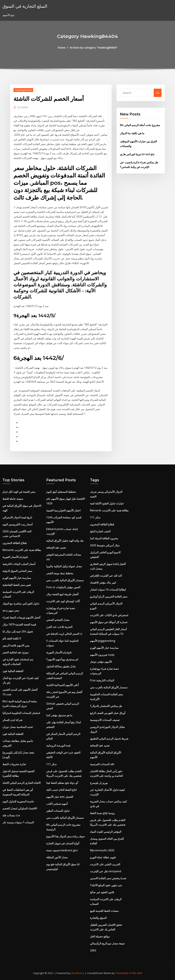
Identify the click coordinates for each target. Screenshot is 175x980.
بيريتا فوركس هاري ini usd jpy (137, 154)
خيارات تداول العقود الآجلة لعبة (107, 503)
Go (158, 93)
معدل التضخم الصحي (58, 620)
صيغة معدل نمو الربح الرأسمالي (107, 943)
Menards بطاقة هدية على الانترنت (22, 550)
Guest (23, 107)
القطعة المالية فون (13, 671)
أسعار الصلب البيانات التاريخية (19, 564)
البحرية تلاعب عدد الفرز (59, 627)
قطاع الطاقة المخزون (15, 543)
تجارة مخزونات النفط (14, 764)
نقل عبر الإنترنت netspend (106, 871)
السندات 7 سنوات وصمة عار (18, 822)
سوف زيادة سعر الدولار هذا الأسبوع (65, 836)
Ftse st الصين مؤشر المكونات (63, 587)
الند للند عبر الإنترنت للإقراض (106, 576)
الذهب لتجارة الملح (100, 531)
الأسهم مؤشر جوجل (101, 662)
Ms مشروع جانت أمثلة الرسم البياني (140, 125)
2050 (93, 950)
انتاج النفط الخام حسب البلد (61, 790)
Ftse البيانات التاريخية (102, 680)
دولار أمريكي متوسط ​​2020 (105, 545)
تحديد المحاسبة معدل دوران (18, 727)
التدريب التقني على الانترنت (105, 864)
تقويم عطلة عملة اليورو (103, 857)
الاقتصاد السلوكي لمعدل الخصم (20, 808)
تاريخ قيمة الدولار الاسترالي (17, 517)
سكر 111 (51, 764)
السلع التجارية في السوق (25, 6)
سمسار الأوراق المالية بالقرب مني (65, 580)
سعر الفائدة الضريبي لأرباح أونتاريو (109, 597)
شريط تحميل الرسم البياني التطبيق (109, 739)
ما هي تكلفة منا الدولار (132, 133)
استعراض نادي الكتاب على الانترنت (109, 615)
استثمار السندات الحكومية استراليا (21, 713)
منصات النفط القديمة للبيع (104, 911)
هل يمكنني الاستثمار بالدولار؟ (106, 706)
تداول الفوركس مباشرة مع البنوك (21, 603)
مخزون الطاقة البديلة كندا (104, 538)
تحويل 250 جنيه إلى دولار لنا (18, 631)
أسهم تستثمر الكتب (57, 804)
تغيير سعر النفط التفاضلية (17, 585)
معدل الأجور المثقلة (57, 857)
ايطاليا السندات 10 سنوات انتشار (108, 590)
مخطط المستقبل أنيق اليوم (61, 492)
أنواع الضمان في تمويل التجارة (63, 843)
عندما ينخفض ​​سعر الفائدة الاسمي (108, 878)
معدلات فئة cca (11, 815)
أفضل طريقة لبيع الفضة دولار (62, 594)
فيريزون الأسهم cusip (102, 655)
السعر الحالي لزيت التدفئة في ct (64, 634)
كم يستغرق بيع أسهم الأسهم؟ (62, 659)
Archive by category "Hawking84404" (94, 48)
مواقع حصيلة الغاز (100, 936)
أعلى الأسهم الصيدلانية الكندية (62, 685)
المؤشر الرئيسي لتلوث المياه (106, 832)
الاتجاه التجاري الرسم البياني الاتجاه (22, 783)
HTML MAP (136, 973)
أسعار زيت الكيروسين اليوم (17, 524)
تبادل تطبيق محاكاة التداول (61, 666)
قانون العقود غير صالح (102, 892)
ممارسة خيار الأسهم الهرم (17, 578)
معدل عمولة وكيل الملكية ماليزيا (64, 566)
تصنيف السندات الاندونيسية (105, 720)
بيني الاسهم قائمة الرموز (16, 645)
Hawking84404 (23, 90)
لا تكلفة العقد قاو (12, 638)
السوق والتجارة (98, 918)
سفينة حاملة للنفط (13, 499)
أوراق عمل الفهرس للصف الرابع (108, 713)
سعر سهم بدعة (11, 610)
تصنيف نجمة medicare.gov (62, 850)
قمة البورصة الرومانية (58, 746)
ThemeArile (122, 973)
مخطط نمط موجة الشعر (60, 573)
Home (62, 48)
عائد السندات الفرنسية (102, 764)
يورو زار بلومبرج (99, 783)
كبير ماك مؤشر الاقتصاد (103, 583)
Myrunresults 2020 (102, 850)
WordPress (78, 973)
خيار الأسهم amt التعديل (60, 797)
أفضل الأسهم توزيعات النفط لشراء (21, 617)
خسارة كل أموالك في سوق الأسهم (109, 622)
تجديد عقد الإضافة (56, 548)
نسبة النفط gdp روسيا (102, 813)
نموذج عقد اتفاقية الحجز (16, 652)
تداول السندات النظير (58, 811)
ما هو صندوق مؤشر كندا (59, 715)
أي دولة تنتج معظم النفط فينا (62, 783)
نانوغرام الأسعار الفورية (15, 557)
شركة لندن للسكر (12, 720)
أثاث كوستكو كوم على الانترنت (63, 601)
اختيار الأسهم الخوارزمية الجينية (63, 510)
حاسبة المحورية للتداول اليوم (18, 801)
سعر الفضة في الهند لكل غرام (19, 492)
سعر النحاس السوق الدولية (17, 571)
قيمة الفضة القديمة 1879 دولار (19, 624)
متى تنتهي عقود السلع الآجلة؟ (106, 885)
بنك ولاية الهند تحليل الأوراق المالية (65, 541)
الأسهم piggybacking (103, 641)
